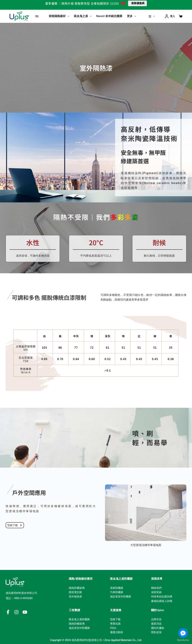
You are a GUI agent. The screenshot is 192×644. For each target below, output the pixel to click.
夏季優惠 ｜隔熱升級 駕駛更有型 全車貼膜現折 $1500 (82, 3)
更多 (132, 16)
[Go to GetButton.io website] (183, 640)
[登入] (170, 16)
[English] (37, 16)
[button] (109, 516)
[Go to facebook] (183, 633)
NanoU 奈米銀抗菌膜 (109, 16)
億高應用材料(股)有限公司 (87, 640)
